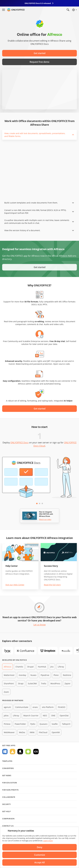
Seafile (55, 724)
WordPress (55, 684)
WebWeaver (9, 732)
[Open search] (68, 10)
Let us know (40, 625)
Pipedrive (45, 675)
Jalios (6, 716)
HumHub (42, 667)
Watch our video (45, 519)
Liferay (61, 667)
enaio (35, 707)
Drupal (30, 667)
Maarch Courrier (31, 716)
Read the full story (52, 585)
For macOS (20, 752)
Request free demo (40, 62)
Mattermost (9, 675)
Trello (44, 684)
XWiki (32, 732)
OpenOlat (64, 716)
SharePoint (9, 684)
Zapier (68, 684)
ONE (53, 716)
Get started (40, 53)
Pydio (33, 724)
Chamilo (19, 667)
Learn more (48, 841)
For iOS (36, 752)
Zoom (6, 692)
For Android (28, 752)
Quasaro (43, 724)
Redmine (67, 675)
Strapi (21, 684)
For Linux (13, 752)
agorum (7, 707)
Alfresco (7, 667)
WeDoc (22, 732)
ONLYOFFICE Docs (19, 443)
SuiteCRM (32, 684)
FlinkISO (62, 707)
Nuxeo (33, 675)
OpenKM (56, 732)
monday (22, 675)
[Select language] (74, 10)
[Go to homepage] (16, 10)
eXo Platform (48, 707)
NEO (45, 716)
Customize (40, 855)
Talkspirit (66, 724)
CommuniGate (22, 707)
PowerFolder (20, 724)
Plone (56, 675)
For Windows (5, 752)
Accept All (40, 862)
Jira (52, 667)
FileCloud (43, 732)
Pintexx (7, 724)
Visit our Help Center (15, 585)
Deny (40, 847)
